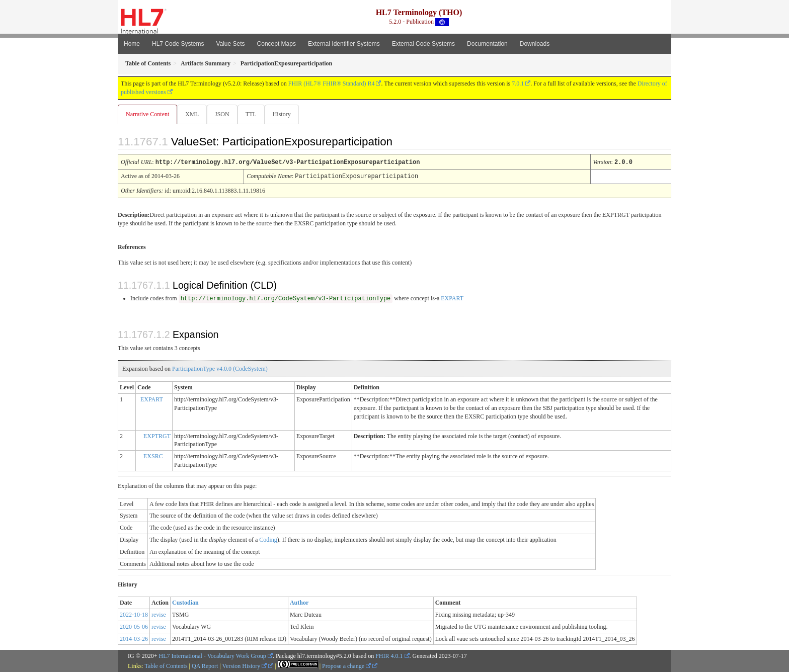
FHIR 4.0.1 (389, 655)
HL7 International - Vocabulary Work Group (213, 655)
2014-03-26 (134, 638)
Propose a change (346, 665)
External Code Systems (423, 44)
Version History (245, 665)
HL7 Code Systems (178, 44)
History (286, 114)
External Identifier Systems (344, 44)
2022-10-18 (134, 614)
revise (159, 614)
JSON (224, 114)
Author (299, 602)
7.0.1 (518, 83)
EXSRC (153, 456)
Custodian (185, 602)
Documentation (487, 44)
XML (193, 114)
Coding (268, 539)
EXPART (452, 298)
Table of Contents (166, 665)
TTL (254, 114)
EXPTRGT (157, 436)
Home (132, 44)
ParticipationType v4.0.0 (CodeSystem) (220, 368)
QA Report (205, 665)
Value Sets (230, 44)
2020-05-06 (134, 626)
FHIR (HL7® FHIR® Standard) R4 (332, 83)
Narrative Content (147, 114)
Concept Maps (277, 44)
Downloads (535, 44)
